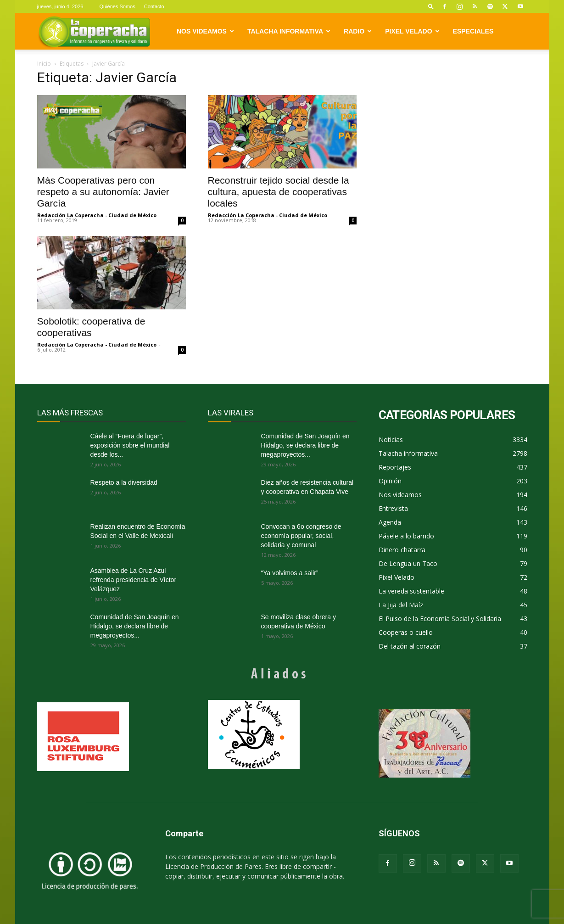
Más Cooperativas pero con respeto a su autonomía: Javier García (103, 192)
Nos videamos (205, 31)
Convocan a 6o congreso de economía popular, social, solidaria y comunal (301, 536)
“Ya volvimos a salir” (290, 573)
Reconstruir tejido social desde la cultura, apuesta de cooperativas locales (279, 192)
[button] (431, 6)
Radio (358, 31)
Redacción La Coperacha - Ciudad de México (97, 215)
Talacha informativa (289, 31)
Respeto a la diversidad (124, 482)
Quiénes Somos (117, 6)
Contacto (154, 6)
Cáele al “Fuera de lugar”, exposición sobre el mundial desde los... (130, 445)
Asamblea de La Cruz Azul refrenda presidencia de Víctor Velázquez (134, 580)
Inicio (44, 64)
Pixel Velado (412, 31)
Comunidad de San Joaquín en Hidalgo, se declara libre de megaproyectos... (135, 626)
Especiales (473, 31)
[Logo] (94, 31)
